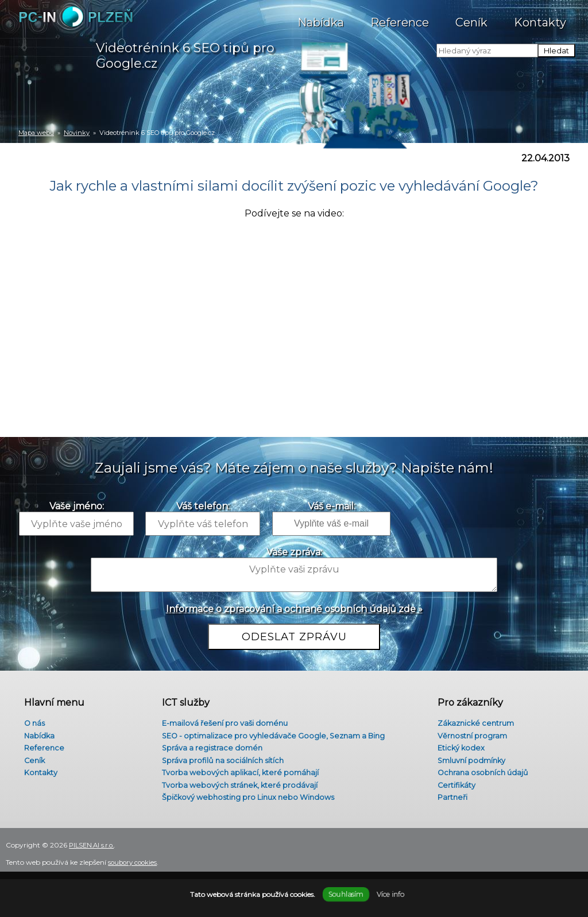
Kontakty (540, 17)
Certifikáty (452, 787)
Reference (400, 17)
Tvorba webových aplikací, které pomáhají (239, 774)
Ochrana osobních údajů (480, 774)
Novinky (77, 133)
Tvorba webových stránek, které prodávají (239, 787)
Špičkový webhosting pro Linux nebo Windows (250, 801)
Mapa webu (36, 133)
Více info (390, 894)
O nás (30, 719)
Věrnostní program (469, 733)
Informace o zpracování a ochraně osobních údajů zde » (294, 609)
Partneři (448, 801)
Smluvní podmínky (469, 760)
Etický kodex (457, 746)
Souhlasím (346, 894)
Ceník (471, 17)
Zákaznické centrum (473, 719)
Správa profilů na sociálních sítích (221, 760)
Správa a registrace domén (210, 746)
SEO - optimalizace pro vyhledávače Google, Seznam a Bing (277, 733)
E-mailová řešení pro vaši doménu (224, 719)
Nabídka (321, 17)
